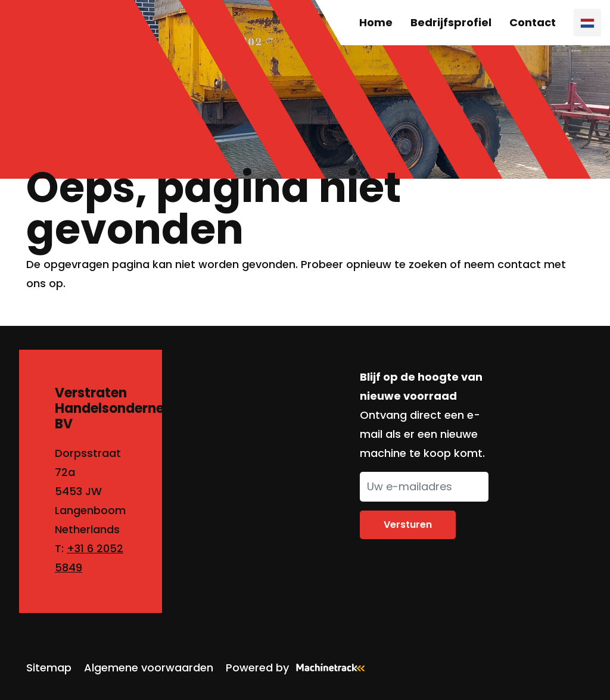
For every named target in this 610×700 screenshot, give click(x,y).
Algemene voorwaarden (149, 668)
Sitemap (49, 668)
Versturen (408, 525)
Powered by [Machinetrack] (299, 668)
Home (376, 22)
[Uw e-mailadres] (424, 487)
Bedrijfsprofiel (451, 22)
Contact (533, 22)
